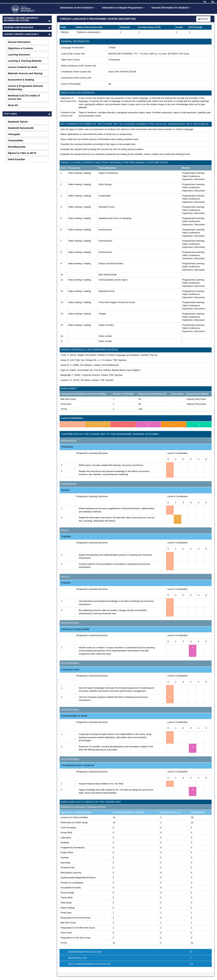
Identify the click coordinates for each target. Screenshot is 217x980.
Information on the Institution (78, 8)
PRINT (203, 19)
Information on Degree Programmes (123, 8)
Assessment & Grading (21, 80)
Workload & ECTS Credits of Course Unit (24, 97)
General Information (19, 42)
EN (213, 2)
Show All (13, 105)
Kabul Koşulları (17, 159)
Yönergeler (14, 134)
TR (205, 2)
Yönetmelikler (16, 141)
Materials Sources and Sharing (25, 73)
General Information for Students (171, 8)
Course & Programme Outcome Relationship (26, 88)
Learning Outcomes (19, 55)
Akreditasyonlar (17, 147)
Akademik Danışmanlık (21, 128)
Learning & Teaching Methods (25, 61)
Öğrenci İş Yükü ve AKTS (22, 153)
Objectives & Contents (20, 48)
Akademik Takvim (18, 122)
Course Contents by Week (22, 67)
